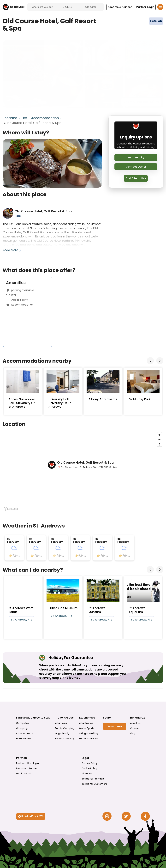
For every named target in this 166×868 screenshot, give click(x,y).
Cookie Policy (89, 768)
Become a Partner (27, 768)
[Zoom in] (159, 435)
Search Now (115, 726)
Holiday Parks (24, 739)
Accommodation (45, 118)
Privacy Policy (90, 763)
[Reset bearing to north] (159, 444)
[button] (120, 7)
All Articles (61, 723)
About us (135, 723)
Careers (135, 728)
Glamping (22, 728)
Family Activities (89, 739)
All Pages (87, 774)
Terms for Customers (94, 784)
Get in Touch (24, 774)
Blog (133, 733)
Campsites (23, 723)
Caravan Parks (25, 733)
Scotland (10, 118)
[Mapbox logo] (11, 509)
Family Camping (65, 728)
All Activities (86, 723)
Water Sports (87, 728)
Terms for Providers (93, 779)
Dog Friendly (62, 733)
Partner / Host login (27, 763)
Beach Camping (65, 739)
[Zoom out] (159, 439)
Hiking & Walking (89, 733)
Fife (24, 118)
